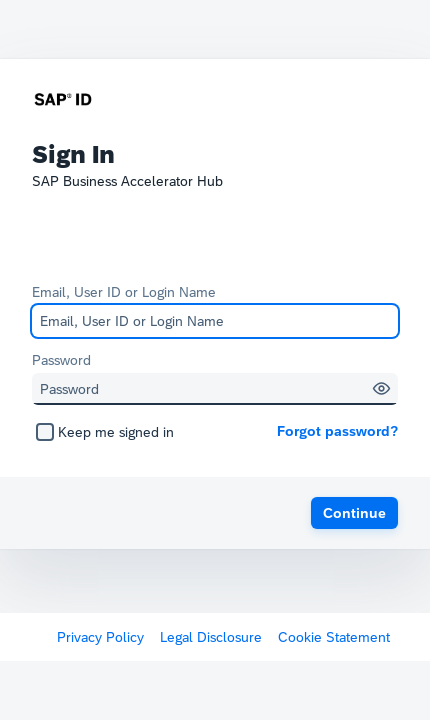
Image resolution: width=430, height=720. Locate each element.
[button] (381, 388)
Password (61, 360)
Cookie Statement (334, 637)
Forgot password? (337, 431)
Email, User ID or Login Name (124, 292)
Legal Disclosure (211, 637)
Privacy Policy (100, 637)
